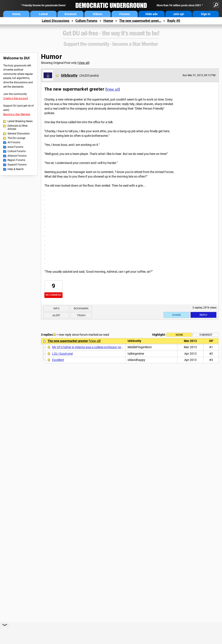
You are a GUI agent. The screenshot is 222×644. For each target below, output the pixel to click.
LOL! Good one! (63, 354)
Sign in (206, 14)
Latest (43, 14)
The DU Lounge (16, 138)
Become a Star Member (17, 114)
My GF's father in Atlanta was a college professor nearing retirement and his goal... (107, 347)
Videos (97, 14)
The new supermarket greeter (68, 341)
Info (56, 308)
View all (84, 63)
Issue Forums (15, 147)
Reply (203, 315)
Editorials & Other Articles (18, 128)
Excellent (58, 360)
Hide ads (152, 14)
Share (177, 315)
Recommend (53, 295)
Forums (125, 14)
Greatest (70, 14)
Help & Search (16, 169)
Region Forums (16, 160)
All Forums (14, 142)
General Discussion (19, 134)
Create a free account (16, 98)
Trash (81, 315)
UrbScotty (69, 75)
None (179, 335)
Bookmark (81, 308)
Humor (108, 21)
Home (16, 14)
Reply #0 (174, 21)
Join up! (179, 14)
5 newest (206, 335)
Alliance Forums (17, 156)
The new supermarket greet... (140, 21)
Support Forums (17, 165)
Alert (56, 315)
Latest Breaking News (20, 121)
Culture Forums (86, 21)
